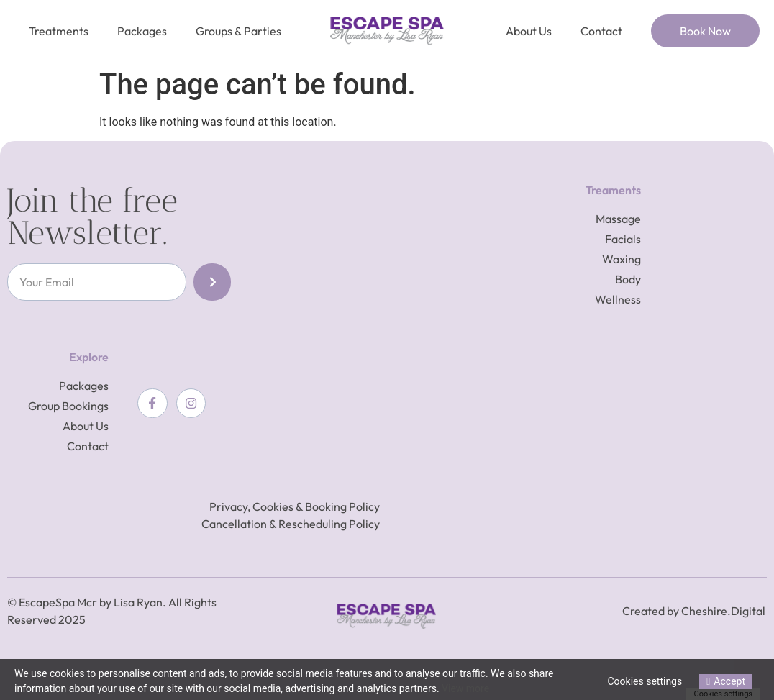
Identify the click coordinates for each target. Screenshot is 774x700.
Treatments (59, 31)
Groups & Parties (238, 31)
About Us (529, 31)
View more (465, 688)
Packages (142, 31)
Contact (601, 31)
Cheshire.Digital (723, 611)
